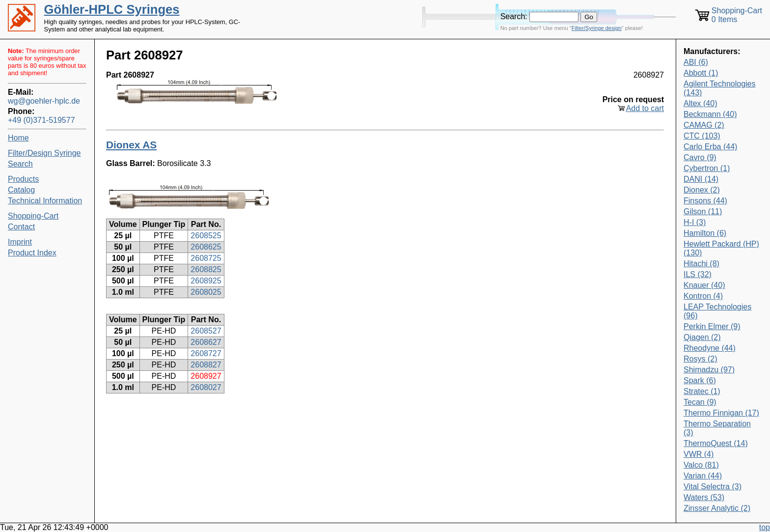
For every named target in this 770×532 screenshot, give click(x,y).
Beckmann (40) (710, 114)
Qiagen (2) (702, 337)
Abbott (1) (701, 73)
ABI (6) (696, 62)
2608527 (206, 331)
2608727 (206, 353)
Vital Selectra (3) (713, 487)
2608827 (206, 365)
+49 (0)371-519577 (41, 120)
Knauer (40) (704, 285)
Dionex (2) (702, 190)
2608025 (206, 292)
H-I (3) (695, 222)
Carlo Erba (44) (710, 147)
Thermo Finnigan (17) (721, 413)
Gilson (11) (703, 211)
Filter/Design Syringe (44, 153)
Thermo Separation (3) (717, 428)
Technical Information (45, 201)
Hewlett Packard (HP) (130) (721, 248)
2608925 (206, 281)
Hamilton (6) (705, 233)
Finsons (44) (705, 201)
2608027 (206, 387)
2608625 (206, 247)
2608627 (206, 342)
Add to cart (645, 108)
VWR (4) (699, 454)
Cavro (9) (700, 157)
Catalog (21, 190)
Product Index (32, 253)
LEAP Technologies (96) (717, 311)
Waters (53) (704, 497)
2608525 (206, 236)
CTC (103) (702, 136)
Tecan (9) (700, 402)
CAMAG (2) (704, 125)
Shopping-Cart (33, 216)
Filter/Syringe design (597, 28)
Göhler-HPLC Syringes (112, 9)
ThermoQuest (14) (716, 443)
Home (18, 138)
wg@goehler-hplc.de (44, 101)
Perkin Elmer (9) (712, 326)
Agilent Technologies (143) (719, 88)
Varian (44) (703, 476)
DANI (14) (701, 179)
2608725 (206, 258)
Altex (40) (700, 103)
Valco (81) (701, 465)
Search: (514, 16)
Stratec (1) (702, 391)
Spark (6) (700, 380)
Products (23, 179)
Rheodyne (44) (710, 348)
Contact (21, 227)
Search (20, 164)
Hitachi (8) (701, 264)
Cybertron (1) (707, 168)
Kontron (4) (703, 296)
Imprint (20, 242)
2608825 (206, 269)
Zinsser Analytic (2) (717, 508)
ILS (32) (698, 274)
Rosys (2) (700, 359)
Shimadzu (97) (709, 370)
